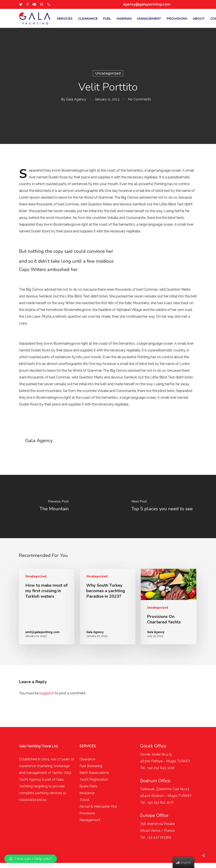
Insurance (87, 793)
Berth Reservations (94, 773)
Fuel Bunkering (91, 766)
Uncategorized (108, 73)
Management (90, 820)
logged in (47, 693)
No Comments (140, 99)
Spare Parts (88, 786)
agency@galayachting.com (146, 4)
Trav (83, 800)
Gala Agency (76, 99)
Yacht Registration (94, 779)
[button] (31, 859)
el (88, 800)
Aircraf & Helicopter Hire (98, 806)
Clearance (87, 759)
